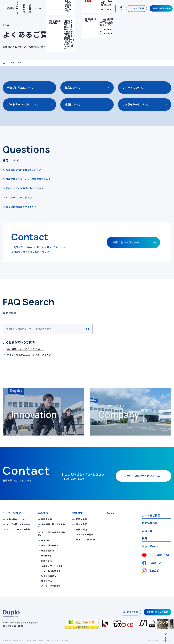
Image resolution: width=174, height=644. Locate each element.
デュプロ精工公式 (156, 555)
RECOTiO (151, 563)
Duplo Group (150, 546)
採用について (73, 104)
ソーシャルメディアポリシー (57, 641)
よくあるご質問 (136, 9)
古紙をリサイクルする (52, 566)
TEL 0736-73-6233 (13, 626)
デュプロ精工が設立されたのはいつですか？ (30, 355)
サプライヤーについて (135, 104)
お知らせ (147, 531)
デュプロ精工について (20, 88)
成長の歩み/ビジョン (17, 519)
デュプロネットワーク (87, 540)
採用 (121, 8)
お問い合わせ (150, 523)
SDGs (38, 9)
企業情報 (30, 8)
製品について (73, 88)
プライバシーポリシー (35, 641)
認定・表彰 (81, 524)
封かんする (47, 561)
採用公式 (151, 571)
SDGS (111, 513)
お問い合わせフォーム (126, 242)
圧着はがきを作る (50, 546)
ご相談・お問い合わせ (161, 8)
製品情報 (24, 8)
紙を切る (46, 540)
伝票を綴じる (48, 551)
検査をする (47, 581)
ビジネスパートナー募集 (18, 529)
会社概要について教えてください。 (25, 349)
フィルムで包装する (51, 571)
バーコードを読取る (51, 586)
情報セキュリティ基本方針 (13, 641)
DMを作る (46, 556)
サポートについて (133, 88)
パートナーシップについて (23, 104)
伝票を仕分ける (49, 576)
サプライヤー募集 (85, 535)
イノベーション (12, 513)
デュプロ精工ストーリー (18, 524)
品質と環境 (81, 529)
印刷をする (47, 519)
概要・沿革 (81, 519)
